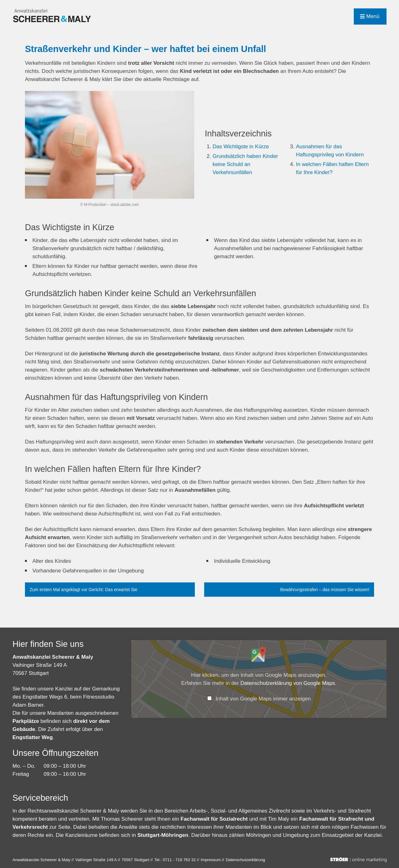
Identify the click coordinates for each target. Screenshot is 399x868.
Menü (370, 16)
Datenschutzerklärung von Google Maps (288, 683)
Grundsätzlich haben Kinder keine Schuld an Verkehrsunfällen (245, 164)
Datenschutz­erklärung (245, 860)
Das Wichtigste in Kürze (241, 147)
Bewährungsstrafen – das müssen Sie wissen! (325, 590)
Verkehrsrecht (31, 827)
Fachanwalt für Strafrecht (331, 819)
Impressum (211, 860)
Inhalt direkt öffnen (362, 708)
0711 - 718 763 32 (179, 860)
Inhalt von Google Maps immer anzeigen (263, 699)
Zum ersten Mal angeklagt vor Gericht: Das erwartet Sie (83, 590)
